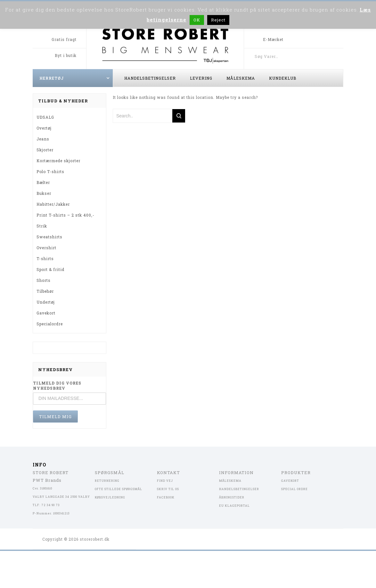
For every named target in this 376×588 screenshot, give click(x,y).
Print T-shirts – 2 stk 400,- (65, 215)
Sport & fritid (50, 269)
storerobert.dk (95, 539)
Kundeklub (283, 78)
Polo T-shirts (50, 171)
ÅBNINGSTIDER (232, 497)
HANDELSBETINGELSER (239, 489)
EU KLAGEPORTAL (234, 506)
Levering (201, 78)
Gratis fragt (64, 39)
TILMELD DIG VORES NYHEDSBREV (57, 385)
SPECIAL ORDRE (294, 489)
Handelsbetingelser (150, 78)
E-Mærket (273, 39)
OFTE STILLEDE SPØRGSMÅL (119, 489)
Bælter (43, 182)
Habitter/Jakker (53, 204)
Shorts (44, 280)
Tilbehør (45, 291)
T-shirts (45, 258)
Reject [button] (218, 20)
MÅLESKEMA (230, 481)
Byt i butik (66, 55)
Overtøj (44, 128)
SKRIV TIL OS (168, 489)
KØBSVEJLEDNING (110, 497)
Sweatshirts (49, 237)
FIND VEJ (165, 481)
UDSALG (45, 117)
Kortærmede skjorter (58, 161)
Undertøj (46, 302)
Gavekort (46, 313)
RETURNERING (107, 481)
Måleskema (241, 78)
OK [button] (197, 20)
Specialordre (50, 324)
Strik (42, 226)
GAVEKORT (290, 481)
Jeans (43, 139)
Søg (337, 56)
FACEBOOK (166, 497)
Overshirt (46, 248)
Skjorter (45, 150)
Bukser (44, 193)
